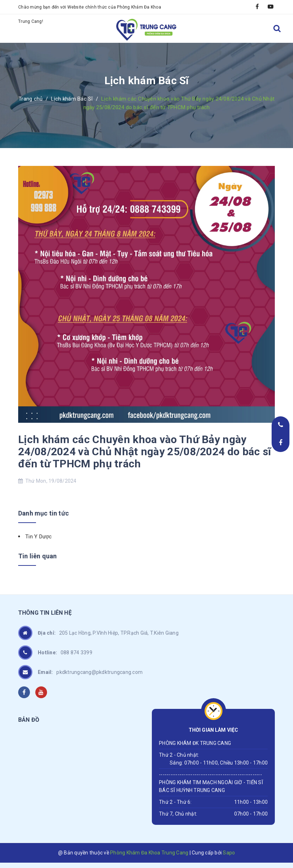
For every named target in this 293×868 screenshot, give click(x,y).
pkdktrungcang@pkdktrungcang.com (90, 672)
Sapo (229, 853)
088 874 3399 (65, 653)
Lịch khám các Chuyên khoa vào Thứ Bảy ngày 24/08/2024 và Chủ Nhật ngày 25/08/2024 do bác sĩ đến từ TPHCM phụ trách (145, 451)
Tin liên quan (37, 556)
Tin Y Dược (39, 537)
